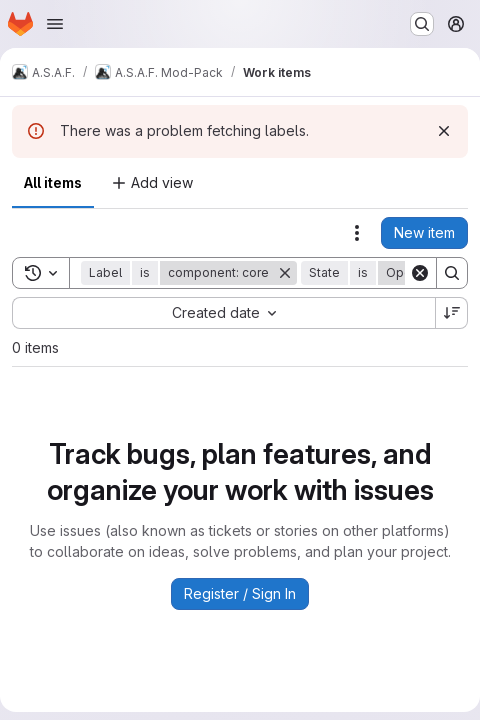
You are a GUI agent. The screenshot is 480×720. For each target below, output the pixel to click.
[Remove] (285, 273)
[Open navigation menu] (55, 24)
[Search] (452, 273)
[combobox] (223, 313)
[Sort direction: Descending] (452, 313)
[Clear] (420, 273)
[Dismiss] (444, 131)
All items (53, 182)
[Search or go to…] (422, 24)
